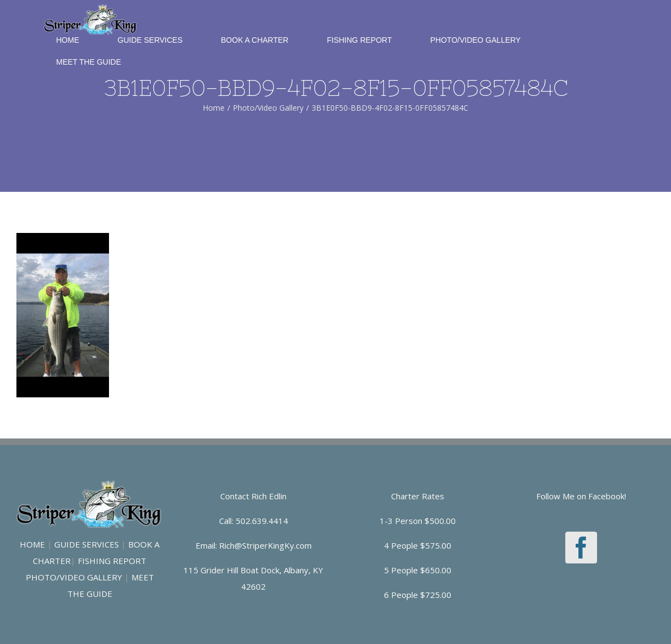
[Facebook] (581, 548)
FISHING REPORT (112, 561)
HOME (32, 544)
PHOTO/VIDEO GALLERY (74, 577)
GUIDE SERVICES (87, 544)
